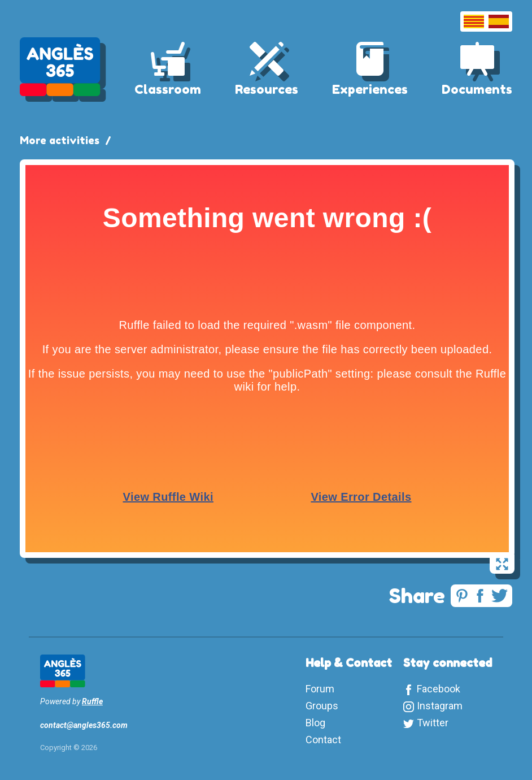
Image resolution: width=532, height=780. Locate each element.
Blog (315, 723)
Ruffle (92, 701)
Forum (320, 689)
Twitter (433, 723)
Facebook (439, 689)
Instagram (440, 706)
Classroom (168, 89)
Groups (322, 706)
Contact (323, 740)
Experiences (370, 89)
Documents (477, 89)
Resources (267, 89)
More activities (60, 140)
